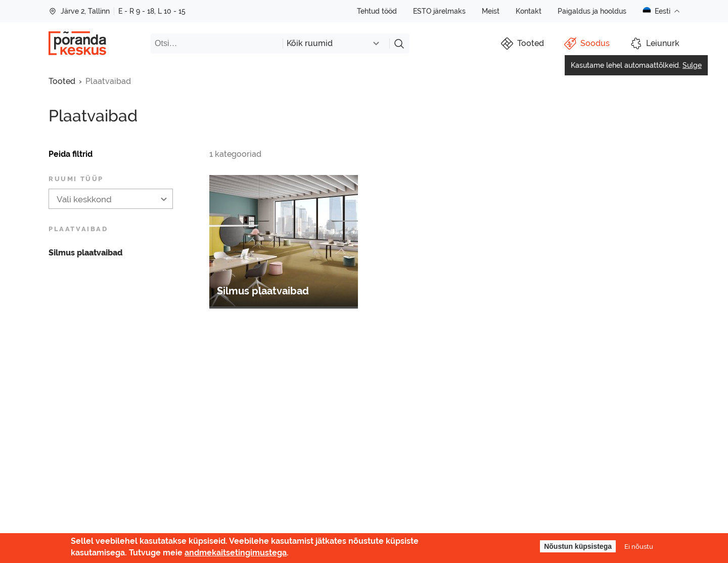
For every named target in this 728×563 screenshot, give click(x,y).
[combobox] (336, 44)
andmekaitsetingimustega (236, 553)
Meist (491, 11)
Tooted (62, 81)
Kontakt (529, 11)
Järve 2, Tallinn (79, 11)
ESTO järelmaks (439, 11)
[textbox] (111, 199)
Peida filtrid (71, 154)
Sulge (692, 65)
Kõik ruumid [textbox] (310, 43)
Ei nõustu (639, 546)
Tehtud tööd (377, 11)
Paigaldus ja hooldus (592, 11)
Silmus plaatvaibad (85, 253)
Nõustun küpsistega (578, 546)
